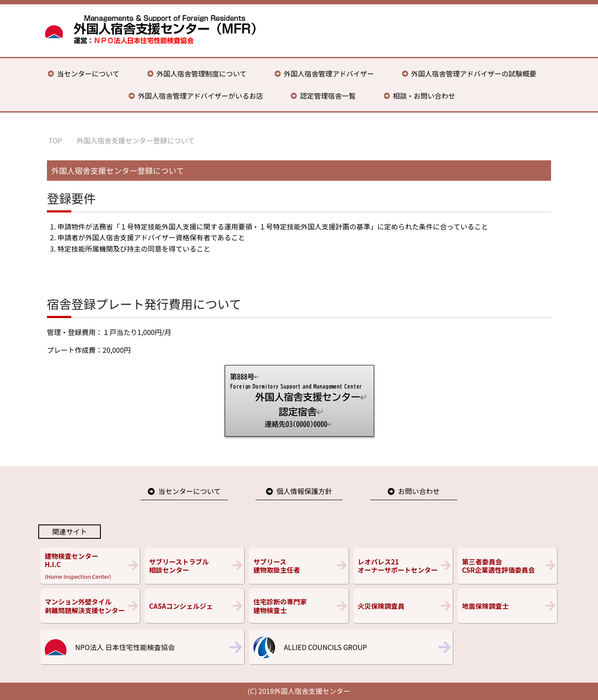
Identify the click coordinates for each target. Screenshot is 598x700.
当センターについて (88, 73)
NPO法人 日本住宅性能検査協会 (125, 647)
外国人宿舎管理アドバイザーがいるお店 (200, 96)
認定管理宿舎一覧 (328, 96)
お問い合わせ (419, 491)
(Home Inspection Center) (90, 566)
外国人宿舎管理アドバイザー (329, 73)
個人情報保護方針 (304, 491)
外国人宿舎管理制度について (202, 73)
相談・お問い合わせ (424, 96)
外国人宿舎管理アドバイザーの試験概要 (474, 73)
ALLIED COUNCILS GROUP (325, 647)
